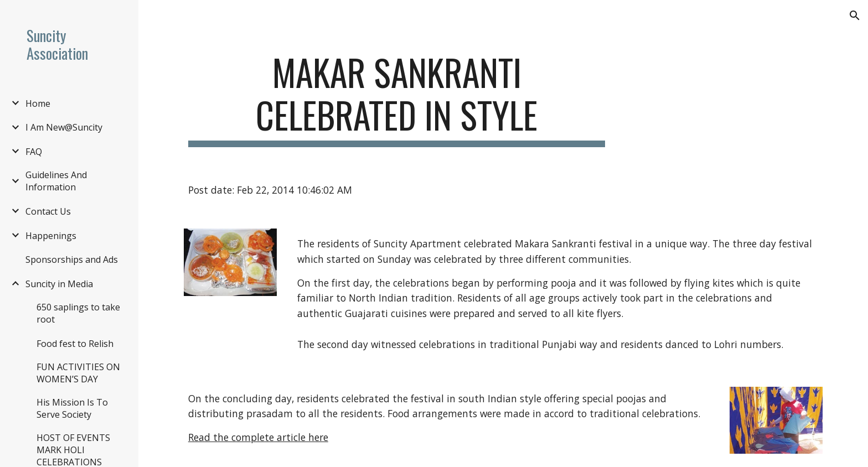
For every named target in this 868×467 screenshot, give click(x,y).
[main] (397, 99)
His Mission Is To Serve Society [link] (72, 408)
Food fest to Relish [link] (75, 344)
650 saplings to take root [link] (78, 313)
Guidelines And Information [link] (56, 181)
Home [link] (38, 103)
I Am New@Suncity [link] (64, 127)
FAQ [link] (34, 152)
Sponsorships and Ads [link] (72, 260)
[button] (855, 15)
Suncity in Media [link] (59, 284)
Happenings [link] (51, 236)
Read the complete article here (258, 437)
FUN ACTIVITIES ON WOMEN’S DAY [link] (78, 373)
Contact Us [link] (48, 211)
